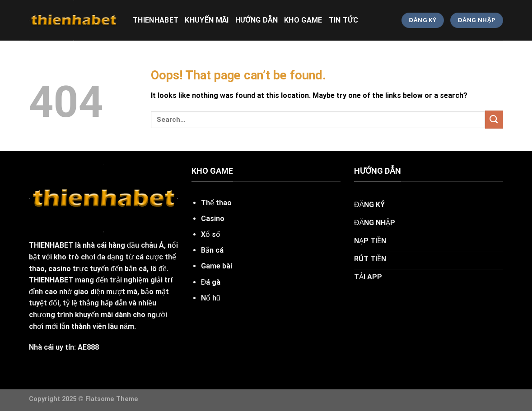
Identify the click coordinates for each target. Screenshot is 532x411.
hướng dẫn (257, 20)
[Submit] (494, 119)
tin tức (343, 20)
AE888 (88, 347)
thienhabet (156, 20)
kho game (303, 20)
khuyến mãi (207, 20)
